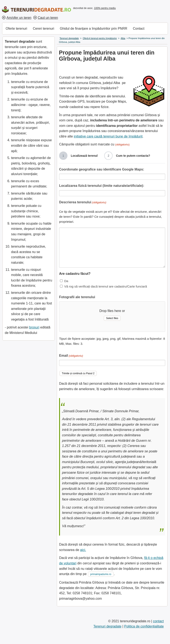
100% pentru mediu (105, 8)
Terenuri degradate (107, 626)
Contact (139, 29)
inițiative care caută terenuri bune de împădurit (108, 136)
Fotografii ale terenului (77, 297)
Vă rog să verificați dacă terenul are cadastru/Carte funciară (105, 286)
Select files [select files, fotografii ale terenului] (112, 318)
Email (71, 356)
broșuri (34, 327)
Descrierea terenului (83, 203)
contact (158, 621)
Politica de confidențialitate (144, 626)
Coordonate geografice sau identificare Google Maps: (102, 169)
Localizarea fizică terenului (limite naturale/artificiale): (102, 186)
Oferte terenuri (16, 29)
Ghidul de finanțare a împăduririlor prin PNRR (93, 29)
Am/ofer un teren (19, 18)
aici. (83, 550)
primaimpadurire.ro (101, 574)
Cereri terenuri (43, 29)
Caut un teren (48, 18)
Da (66, 281)
